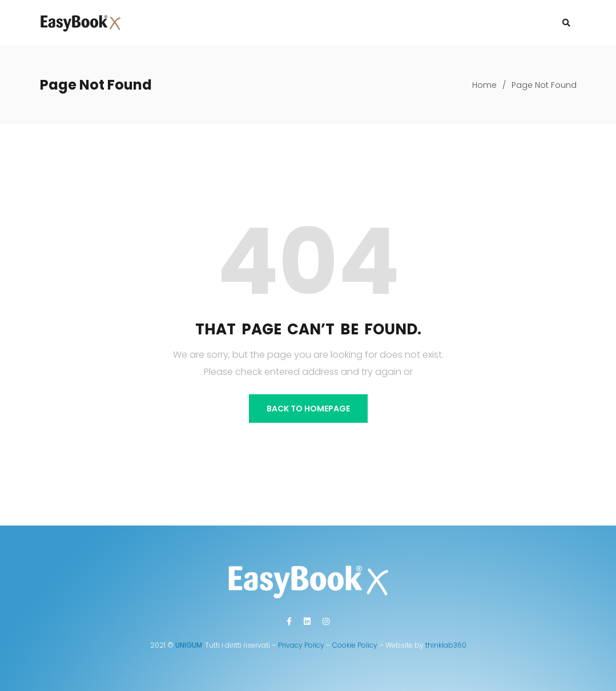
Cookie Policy (355, 645)
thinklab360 (446, 645)
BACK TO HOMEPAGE (308, 409)
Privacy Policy (301, 645)
